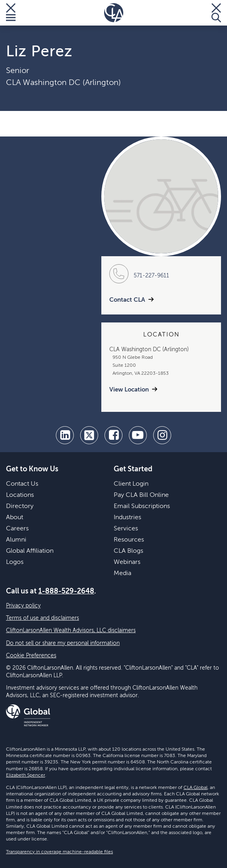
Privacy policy (23, 606)
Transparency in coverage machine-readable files (59, 852)
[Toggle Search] (216, 13)
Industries (127, 518)
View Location (129, 390)
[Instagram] (162, 435)
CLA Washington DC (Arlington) (63, 83)
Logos (15, 562)
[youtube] (138, 435)
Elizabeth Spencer (26, 775)
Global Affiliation (30, 551)
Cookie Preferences (31, 656)
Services (126, 529)
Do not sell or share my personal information (63, 643)
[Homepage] (114, 13)
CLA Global (195, 788)
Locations (20, 495)
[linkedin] (65, 435)
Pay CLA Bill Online (141, 495)
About (15, 518)
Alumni (16, 540)
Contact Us (22, 484)
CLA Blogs (128, 551)
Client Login (131, 484)
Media (122, 573)
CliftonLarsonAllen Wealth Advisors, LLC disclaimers (71, 631)
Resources (129, 540)
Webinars (127, 562)
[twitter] (89, 435)
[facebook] (113, 435)
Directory (20, 506)
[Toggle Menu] (11, 13)
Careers (17, 529)
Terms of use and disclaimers (42, 618)
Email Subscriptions (142, 506)
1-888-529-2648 (66, 591)
